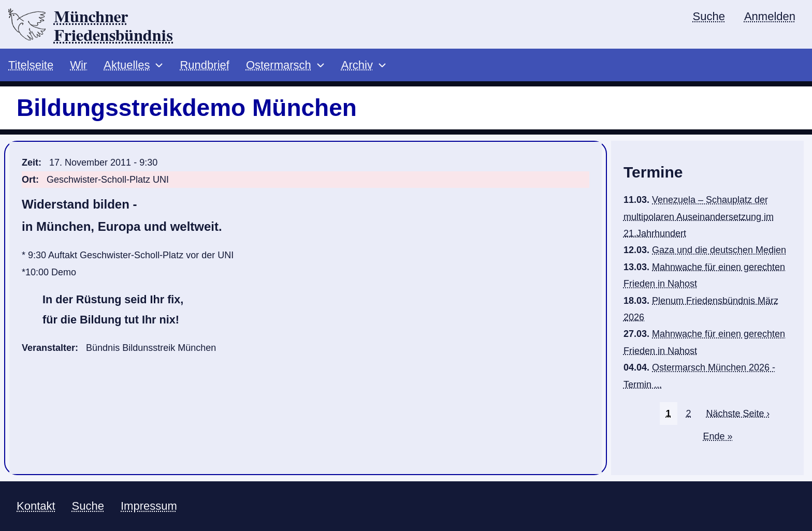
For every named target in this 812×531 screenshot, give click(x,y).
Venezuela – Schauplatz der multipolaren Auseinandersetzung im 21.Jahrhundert (699, 217)
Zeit (30, 163)
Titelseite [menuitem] (31, 65)
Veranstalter (48, 348)
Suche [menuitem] (709, 16)
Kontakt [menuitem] (36, 506)
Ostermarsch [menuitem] (279, 65)
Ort (29, 180)
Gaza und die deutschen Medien (719, 250)
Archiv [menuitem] (357, 65)
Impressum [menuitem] (149, 506)
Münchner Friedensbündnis (113, 26)
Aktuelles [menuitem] (127, 65)
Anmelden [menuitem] (770, 16)
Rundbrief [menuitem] (204, 65)
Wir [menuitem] (78, 65)
